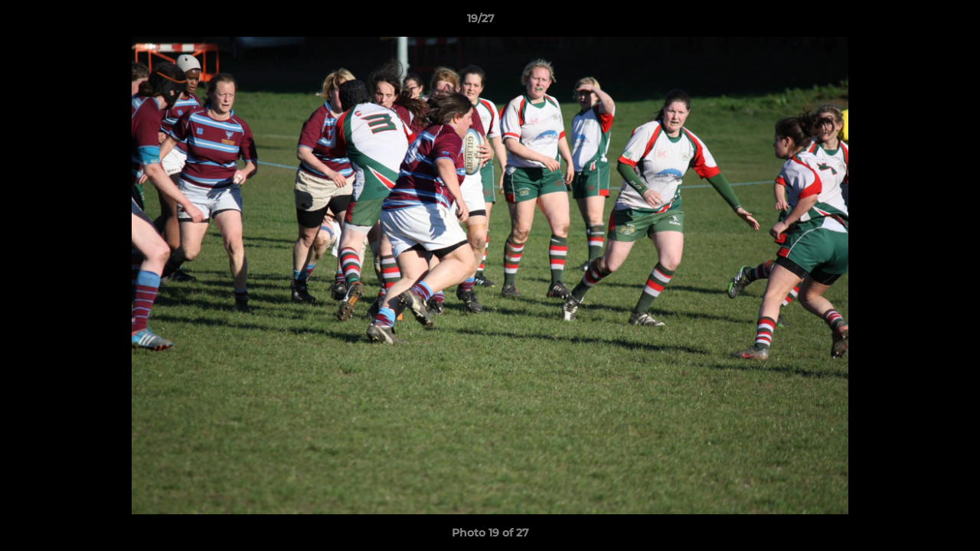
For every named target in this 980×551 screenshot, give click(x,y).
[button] (916, 22)
